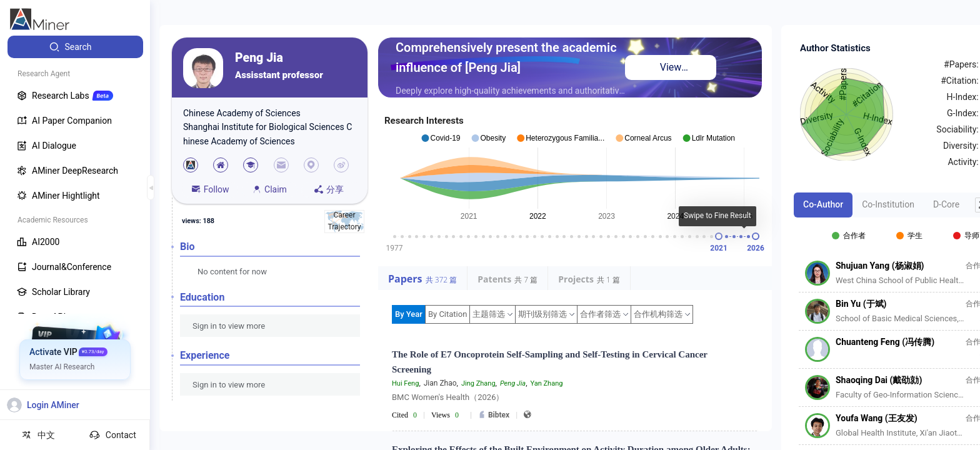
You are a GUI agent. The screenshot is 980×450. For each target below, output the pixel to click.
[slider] (719, 236)
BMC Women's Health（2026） (448, 397)
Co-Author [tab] (823, 204)
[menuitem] (75, 47)
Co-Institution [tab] (888, 204)
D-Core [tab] (946, 204)
